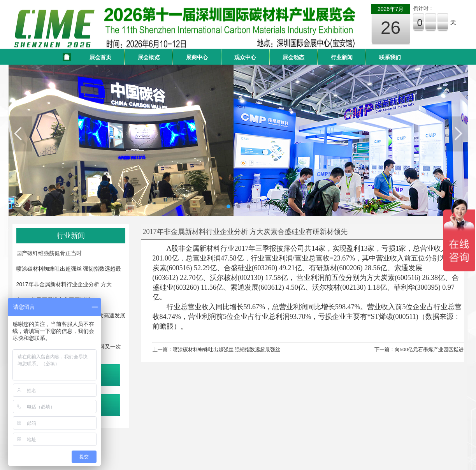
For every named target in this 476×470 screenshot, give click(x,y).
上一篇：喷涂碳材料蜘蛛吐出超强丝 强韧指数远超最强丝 (217, 349)
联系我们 (390, 57)
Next (456, 134)
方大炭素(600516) (393, 278)
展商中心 (197, 57)
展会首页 (100, 57)
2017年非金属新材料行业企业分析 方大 (64, 284)
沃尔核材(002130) (237, 278)
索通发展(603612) (257, 287)
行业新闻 (342, 57)
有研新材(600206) (336, 268)
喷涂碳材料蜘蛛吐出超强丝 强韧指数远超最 (69, 269)
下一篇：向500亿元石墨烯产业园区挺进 (419, 349)
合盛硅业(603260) (251, 268)
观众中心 (245, 57)
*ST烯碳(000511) (393, 317)
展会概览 (149, 57)
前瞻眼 (163, 326)
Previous (20, 134)
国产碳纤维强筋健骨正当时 (49, 253)
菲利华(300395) (417, 287)
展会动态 (293, 57)
